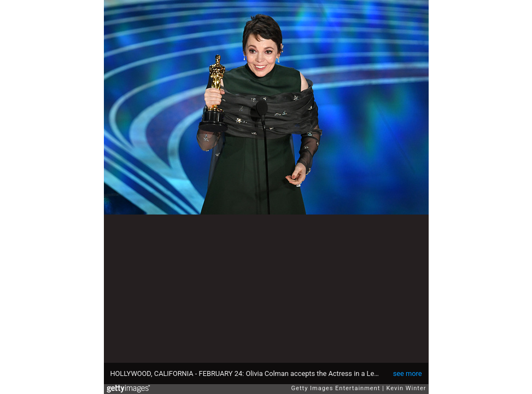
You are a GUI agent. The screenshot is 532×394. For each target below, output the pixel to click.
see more (408, 373)
